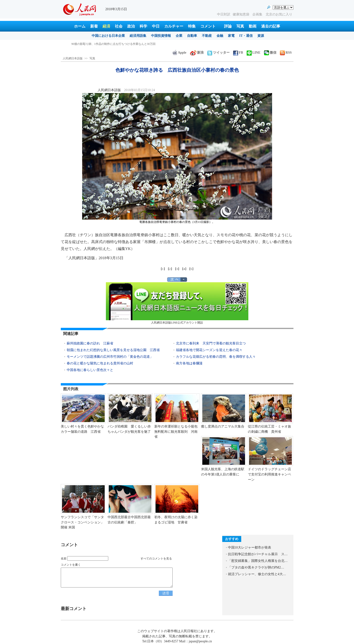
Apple (179, 53)
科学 (143, 26)
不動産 (207, 36)
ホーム (80, 26)
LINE (254, 53)
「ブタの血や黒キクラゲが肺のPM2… (256, 567)
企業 (179, 36)
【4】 (184, 269)
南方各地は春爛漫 (189, 363)
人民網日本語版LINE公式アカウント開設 (177, 303)
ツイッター (218, 53)
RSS (286, 53)
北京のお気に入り (279, 14)
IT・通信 (246, 36)
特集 (192, 26)
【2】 (170, 269)
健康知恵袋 (241, 14)
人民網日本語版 (73, 58)
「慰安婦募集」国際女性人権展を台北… (258, 561)
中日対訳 (224, 14)
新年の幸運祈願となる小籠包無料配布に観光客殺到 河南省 (176, 432)
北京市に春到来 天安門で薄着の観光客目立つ (211, 343)
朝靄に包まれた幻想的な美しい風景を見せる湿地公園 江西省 (113, 350)
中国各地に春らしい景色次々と (90, 370)
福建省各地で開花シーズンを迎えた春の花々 (209, 350)
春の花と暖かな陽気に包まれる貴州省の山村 (100, 363)
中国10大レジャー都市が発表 (250, 548)
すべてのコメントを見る (156, 559)
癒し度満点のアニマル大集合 (223, 426)
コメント (208, 26)
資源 (261, 36)
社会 (119, 26)
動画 (253, 26)
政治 (131, 26)
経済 (106, 26)
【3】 (177, 269)
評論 (228, 26)
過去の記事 (271, 26)
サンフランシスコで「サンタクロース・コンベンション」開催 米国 (82, 522)
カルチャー (174, 26)
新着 (94, 26)
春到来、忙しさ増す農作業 (89, 44)
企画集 (258, 14)
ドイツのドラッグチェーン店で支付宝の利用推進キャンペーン (269, 474)
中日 (156, 26)
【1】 (163, 269)
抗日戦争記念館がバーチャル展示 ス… (258, 554)
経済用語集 (138, 36)
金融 (220, 36)
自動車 (192, 36)
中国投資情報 (161, 36)
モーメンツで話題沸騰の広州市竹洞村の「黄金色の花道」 (110, 357)
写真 (240, 26)
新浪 (197, 53)
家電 (231, 36)
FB (238, 53)
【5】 (191, 269)
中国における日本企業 (108, 36)
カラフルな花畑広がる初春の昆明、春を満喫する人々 (216, 357)
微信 (270, 53)
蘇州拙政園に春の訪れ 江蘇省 (90, 343)
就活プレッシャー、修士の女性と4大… (257, 574)
